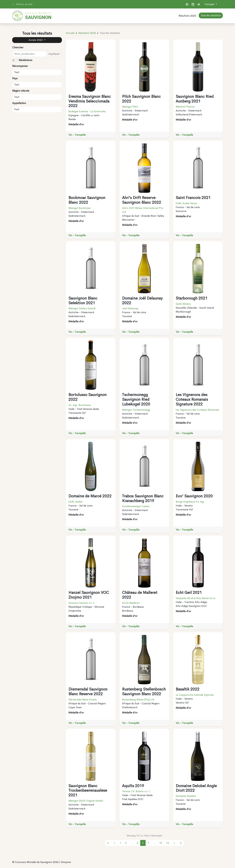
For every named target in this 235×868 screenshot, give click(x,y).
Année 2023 (36, 40)
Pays (15, 78)
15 (161, 843)
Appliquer (54, 54)
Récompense (20, 66)
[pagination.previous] (108, 843)
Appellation (19, 103)
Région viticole (21, 91)
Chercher (18, 47)
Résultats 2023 (187, 16)
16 (168, 843)
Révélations (26, 60)
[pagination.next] (174, 843)
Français (210, 4)
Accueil (70, 33)
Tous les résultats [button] (211, 15)
